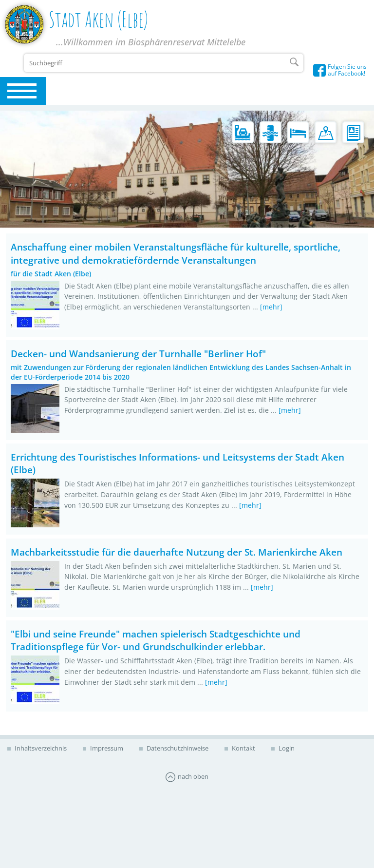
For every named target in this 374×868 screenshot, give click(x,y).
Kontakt (243, 748)
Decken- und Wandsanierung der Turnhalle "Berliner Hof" (138, 354)
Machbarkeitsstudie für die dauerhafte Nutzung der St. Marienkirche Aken (177, 552)
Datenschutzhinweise (177, 748)
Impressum (106, 748)
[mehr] (271, 307)
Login (286, 748)
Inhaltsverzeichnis (40, 748)
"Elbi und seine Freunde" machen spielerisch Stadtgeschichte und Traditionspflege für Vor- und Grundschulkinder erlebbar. (156, 640)
